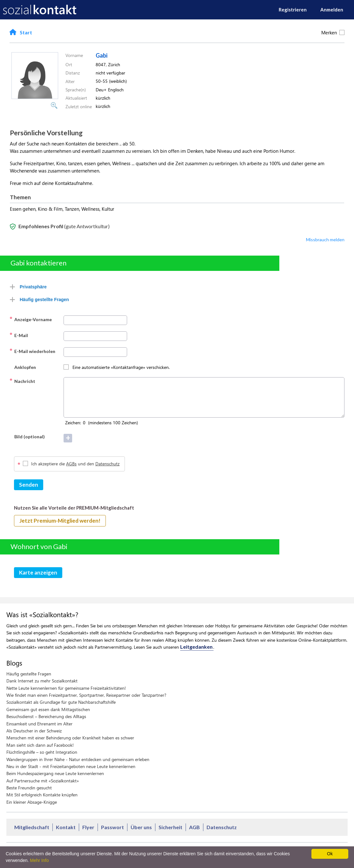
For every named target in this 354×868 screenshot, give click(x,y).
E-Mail (19, 335)
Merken (333, 32)
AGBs (71, 464)
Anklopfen (23, 367)
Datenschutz (107, 464)
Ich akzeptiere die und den (75, 464)
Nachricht (22, 381)
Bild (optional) (27, 436)
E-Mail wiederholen (32, 351)
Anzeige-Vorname (31, 319)
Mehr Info (39, 860)
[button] (35, 97)
